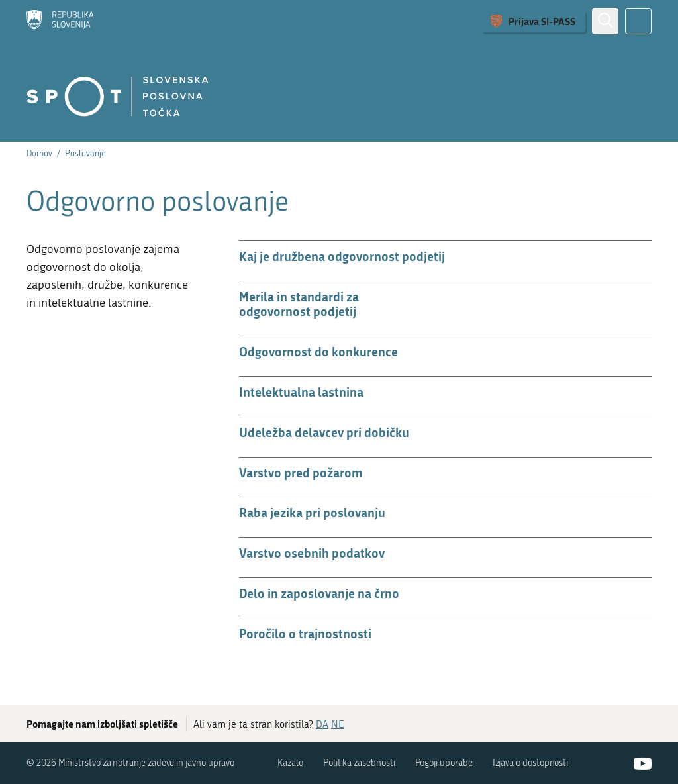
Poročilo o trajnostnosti (305, 633)
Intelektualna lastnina (301, 392)
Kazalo (290, 763)
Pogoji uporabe (444, 763)
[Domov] (60, 21)
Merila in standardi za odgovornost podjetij (299, 304)
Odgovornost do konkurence (318, 351)
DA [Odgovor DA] (322, 724)
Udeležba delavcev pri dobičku (324, 432)
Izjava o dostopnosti (531, 763)
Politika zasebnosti (359, 763)
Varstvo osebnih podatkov (312, 553)
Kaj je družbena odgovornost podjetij (342, 256)
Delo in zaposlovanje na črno (319, 593)
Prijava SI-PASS (542, 21)
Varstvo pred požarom (301, 472)
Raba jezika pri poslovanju (312, 512)
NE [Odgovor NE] (338, 724)
